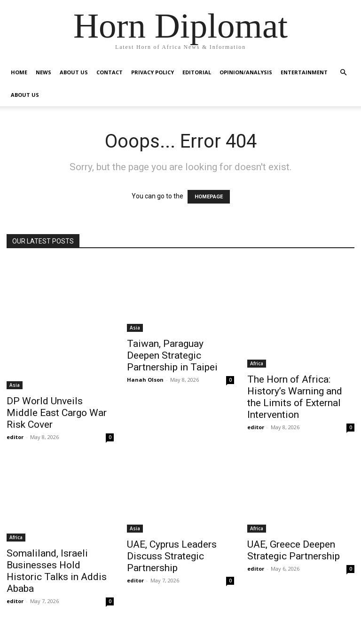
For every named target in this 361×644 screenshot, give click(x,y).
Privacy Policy (153, 72)
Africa (257, 363)
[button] (343, 73)
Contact (110, 72)
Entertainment (304, 72)
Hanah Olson (145, 380)
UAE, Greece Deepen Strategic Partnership (294, 550)
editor (15, 437)
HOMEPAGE (209, 197)
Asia (15, 385)
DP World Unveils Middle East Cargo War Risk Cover (57, 413)
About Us (74, 72)
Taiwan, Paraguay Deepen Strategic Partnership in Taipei (172, 355)
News (43, 72)
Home (19, 72)
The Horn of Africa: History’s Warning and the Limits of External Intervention (295, 397)
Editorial (197, 72)
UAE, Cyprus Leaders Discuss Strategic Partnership (172, 556)
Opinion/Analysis (246, 72)
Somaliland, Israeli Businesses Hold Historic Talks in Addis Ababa (57, 571)
